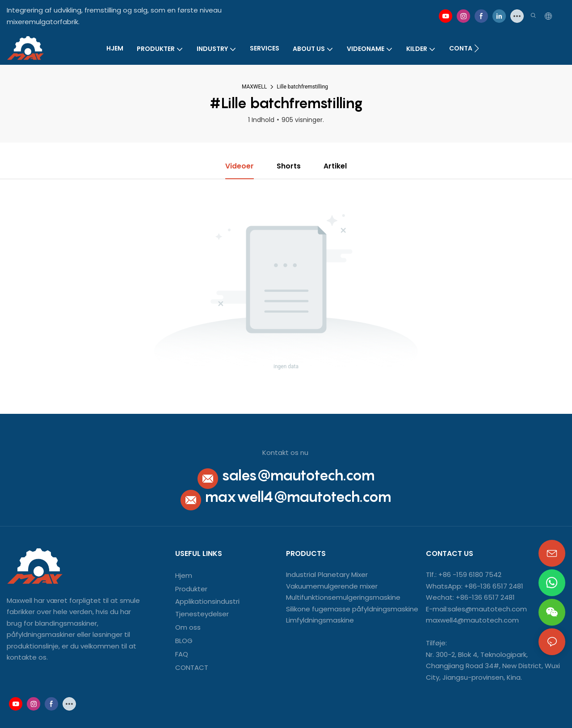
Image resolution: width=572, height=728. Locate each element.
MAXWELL (254, 87)
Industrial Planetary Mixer (327, 575)
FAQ (182, 654)
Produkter (191, 589)
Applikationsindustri (207, 602)
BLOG (184, 641)
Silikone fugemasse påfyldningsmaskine (352, 609)
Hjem (184, 576)
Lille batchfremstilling (302, 87)
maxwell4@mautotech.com (298, 497)
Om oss (188, 627)
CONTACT (193, 667)
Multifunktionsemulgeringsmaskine (343, 598)
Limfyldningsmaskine (320, 621)
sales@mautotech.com (298, 475)
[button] (477, 48)
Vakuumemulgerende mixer (332, 586)
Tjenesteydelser (202, 614)
